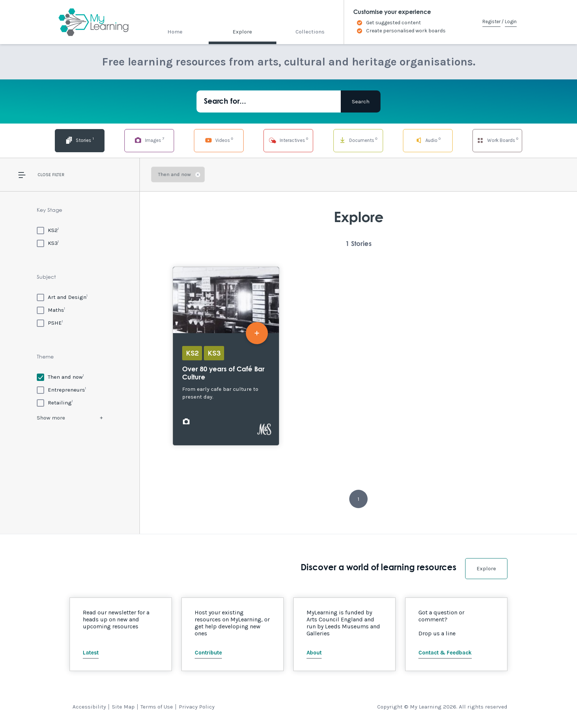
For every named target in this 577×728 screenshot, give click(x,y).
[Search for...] (269, 101)
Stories (80, 140)
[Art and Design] (62, 297)
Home (175, 32)
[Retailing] (55, 402)
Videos (219, 140)
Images (149, 140)
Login (511, 22)
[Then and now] (60, 377)
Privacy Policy (197, 707)
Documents (358, 140)
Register (491, 22)
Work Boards (497, 140)
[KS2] (48, 230)
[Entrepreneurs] (61, 390)
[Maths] (51, 310)
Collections (310, 32)
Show (51, 418)
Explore (242, 32)
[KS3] (48, 243)
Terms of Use (157, 707)
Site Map (123, 707)
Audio (428, 140)
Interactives (288, 140)
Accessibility (89, 707)
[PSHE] (50, 323)
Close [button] (44, 175)
